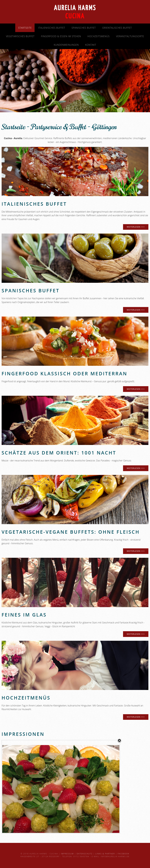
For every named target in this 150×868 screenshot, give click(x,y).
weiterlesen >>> (136, 310)
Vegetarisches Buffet (20, 36)
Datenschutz (85, 854)
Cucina (75, 17)
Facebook (124, 854)
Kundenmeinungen (66, 45)
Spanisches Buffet (84, 28)
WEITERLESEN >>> (136, 227)
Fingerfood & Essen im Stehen (61, 36)
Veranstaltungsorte (130, 36)
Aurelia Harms (75, 8)
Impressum (67, 854)
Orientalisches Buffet (117, 28)
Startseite (25, 28)
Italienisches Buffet (52, 28)
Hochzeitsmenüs (99, 36)
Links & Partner (105, 854)
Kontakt (91, 45)
